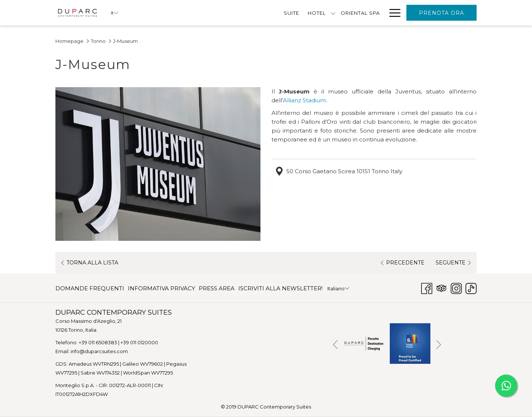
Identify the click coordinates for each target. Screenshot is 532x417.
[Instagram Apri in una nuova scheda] (456, 288)
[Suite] (189, 13)
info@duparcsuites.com (99, 351)
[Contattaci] (362, 13)
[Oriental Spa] (258, 13)
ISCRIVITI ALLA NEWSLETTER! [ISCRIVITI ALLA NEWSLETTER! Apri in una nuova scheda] (280, 290)
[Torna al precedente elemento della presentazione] (335, 345)
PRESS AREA (217, 288)
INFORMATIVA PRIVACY (161, 288)
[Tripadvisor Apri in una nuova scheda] (441, 288)
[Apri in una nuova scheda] (364, 343)
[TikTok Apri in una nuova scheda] (471, 288)
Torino (98, 41)
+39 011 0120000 (139, 342)
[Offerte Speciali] (311, 13)
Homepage (69, 41)
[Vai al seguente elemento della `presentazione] (439, 345)
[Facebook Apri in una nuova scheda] (427, 288)
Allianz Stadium (304, 100)
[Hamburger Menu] (392, 13)
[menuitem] (91, 288)
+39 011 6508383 (98, 342)
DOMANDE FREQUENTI (90, 288)
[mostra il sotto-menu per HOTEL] (231, 13)
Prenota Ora (441, 13)
